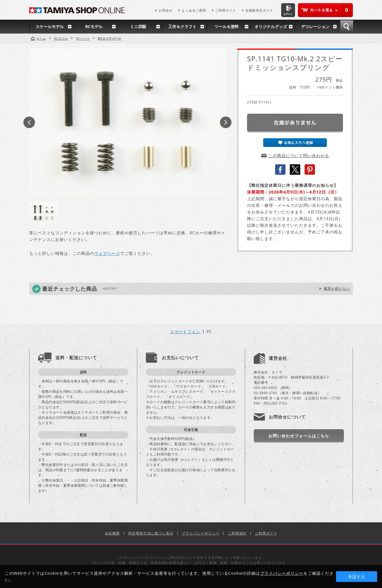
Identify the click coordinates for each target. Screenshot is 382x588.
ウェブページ (107, 253)
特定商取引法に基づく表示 (151, 533)
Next (226, 122)
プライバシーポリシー (201, 533)
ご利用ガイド (226, 10)
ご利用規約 (237, 533)
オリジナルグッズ (271, 26)
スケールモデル (50, 26)
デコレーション (315, 26)
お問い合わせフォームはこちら (299, 436)
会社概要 (112, 533)
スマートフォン (185, 332)
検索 (347, 27)
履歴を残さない (337, 289)
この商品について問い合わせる (299, 155)
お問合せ (166, 10)
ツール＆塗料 (227, 26)
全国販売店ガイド (259, 10)
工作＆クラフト (182, 26)
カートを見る (325, 10)
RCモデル (94, 26)
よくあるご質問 (194, 10)
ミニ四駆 (138, 26)
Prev (29, 122)
